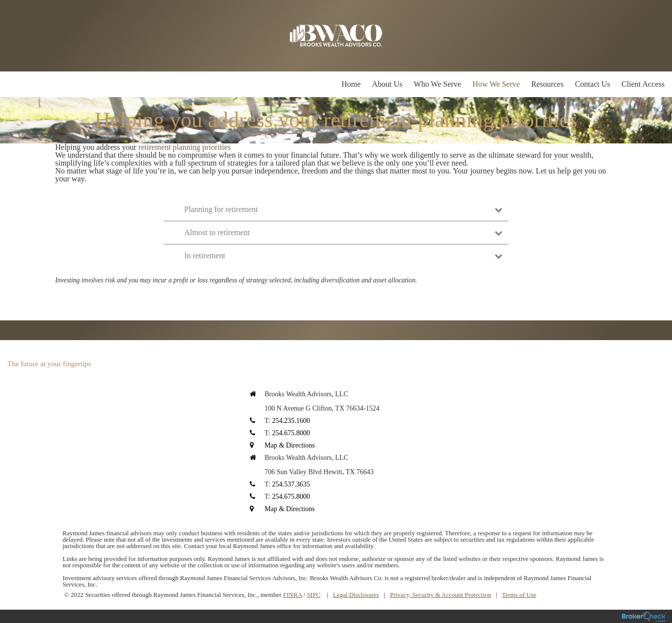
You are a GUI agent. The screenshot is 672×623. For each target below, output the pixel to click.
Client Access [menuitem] (643, 84)
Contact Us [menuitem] (593, 84)
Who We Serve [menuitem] (437, 84)
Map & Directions (290, 445)
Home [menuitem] (351, 84)
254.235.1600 (291, 421)
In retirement (343, 256)
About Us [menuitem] (387, 84)
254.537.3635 (291, 484)
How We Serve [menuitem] (496, 84)
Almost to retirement (343, 232)
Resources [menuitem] (547, 84)
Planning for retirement (343, 209)
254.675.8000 (291, 433)
